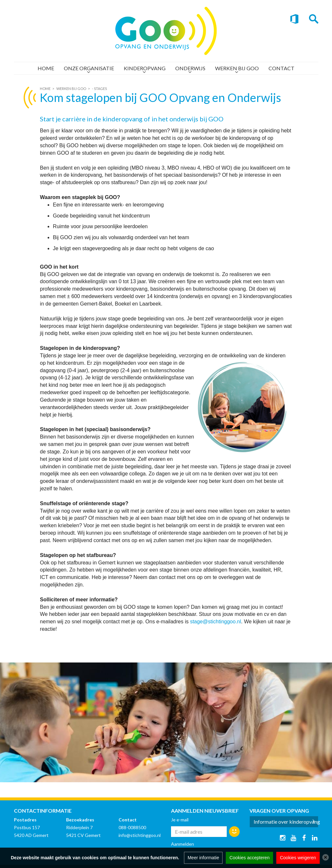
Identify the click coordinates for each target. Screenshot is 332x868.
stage (196, 622)
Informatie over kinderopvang (286, 822)
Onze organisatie (89, 68)
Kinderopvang (145, 68)
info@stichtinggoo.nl (140, 835)
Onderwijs (190, 68)
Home (46, 68)
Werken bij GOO (237, 68)
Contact (281, 68)
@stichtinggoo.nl (222, 622)
